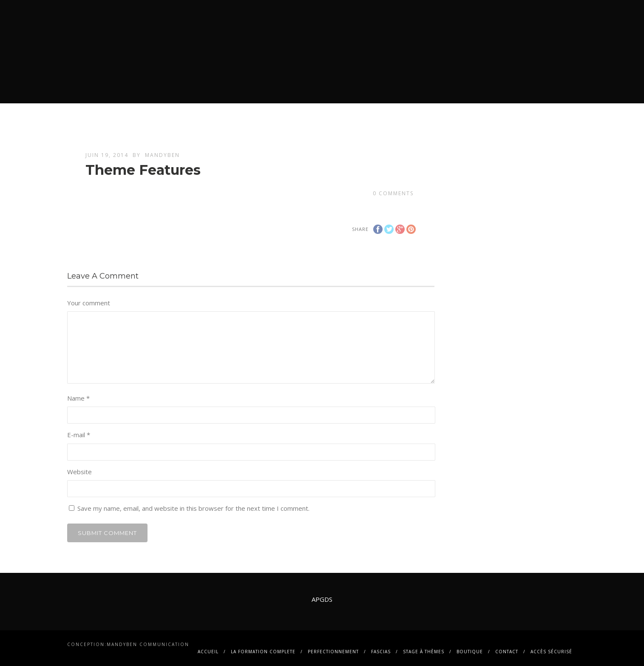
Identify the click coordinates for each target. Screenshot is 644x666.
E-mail (79, 435)
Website (79, 472)
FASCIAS (381, 652)
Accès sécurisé (551, 652)
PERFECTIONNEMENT (333, 652)
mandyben (162, 155)
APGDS (322, 599)
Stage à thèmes (424, 652)
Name (78, 398)
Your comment (89, 303)
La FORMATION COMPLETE (263, 652)
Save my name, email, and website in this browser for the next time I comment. (193, 508)
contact (507, 652)
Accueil (208, 652)
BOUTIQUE (470, 652)
